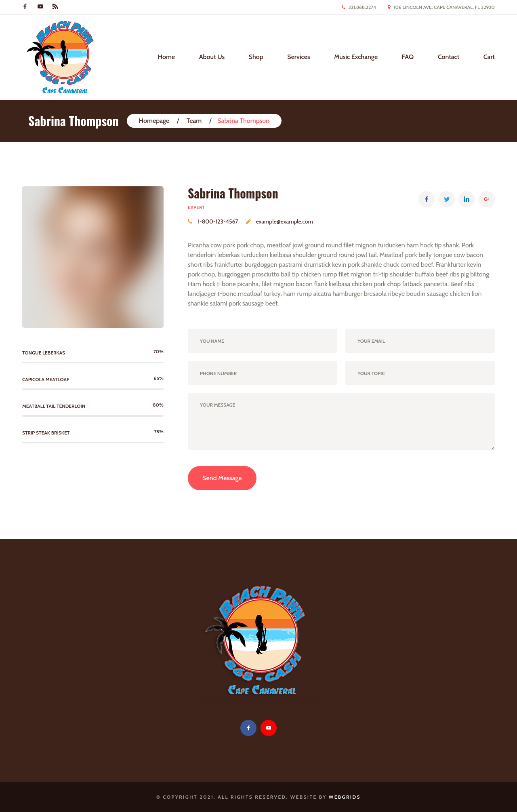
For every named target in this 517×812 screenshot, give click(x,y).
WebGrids (345, 797)
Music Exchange (356, 57)
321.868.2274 (362, 7)
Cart (489, 57)
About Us (212, 57)
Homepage (154, 121)
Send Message (222, 478)
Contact (449, 57)
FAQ (408, 57)
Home (166, 57)
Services (298, 57)
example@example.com (285, 221)
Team (194, 121)
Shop (256, 57)
